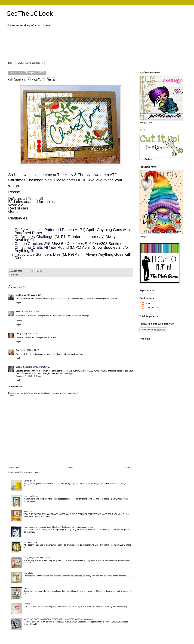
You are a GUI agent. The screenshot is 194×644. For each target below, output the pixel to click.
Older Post (128, 468)
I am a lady (28, 573)
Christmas (24, 247)
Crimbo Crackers (29, 244)
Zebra (26, 588)
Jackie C (149, 303)
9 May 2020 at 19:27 (41, 367)
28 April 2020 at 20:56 (33, 295)
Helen (18, 312)
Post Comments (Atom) (30, 472)
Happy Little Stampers (33, 254)
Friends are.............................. (36, 512)
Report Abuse (147, 290)
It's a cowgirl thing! (31, 496)
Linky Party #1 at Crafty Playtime (37, 558)
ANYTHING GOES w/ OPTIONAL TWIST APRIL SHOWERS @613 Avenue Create (58, 619)
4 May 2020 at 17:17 (30, 350)
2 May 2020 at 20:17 (31, 334)
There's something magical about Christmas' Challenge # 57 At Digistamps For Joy (58, 527)
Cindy (18, 334)
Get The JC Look (30, 13)
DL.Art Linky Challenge (34, 237)
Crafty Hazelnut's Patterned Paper (43, 230)
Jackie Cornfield (152, 308)
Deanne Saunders (24, 367)
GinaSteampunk (30, 542)
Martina (19, 295)
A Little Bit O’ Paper (33, 376)
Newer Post (14, 468)
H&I (17, 275)
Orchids (27, 604)
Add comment (15, 387)
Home (11, 63)
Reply (18, 303)
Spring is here (29, 481)
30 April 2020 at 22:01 (31, 312)
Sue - (18, 350)
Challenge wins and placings (30, 63)
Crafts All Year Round (51, 247)
